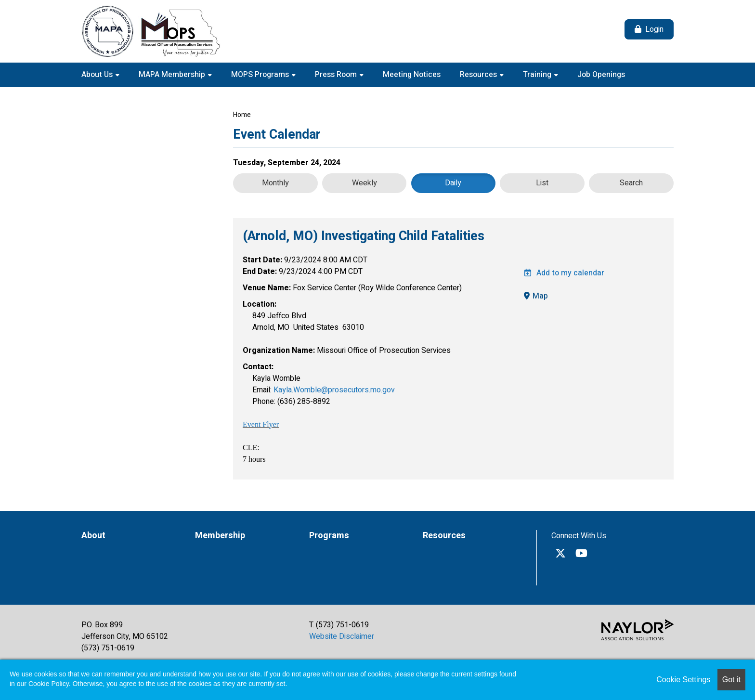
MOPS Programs (261, 75)
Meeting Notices (412, 75)
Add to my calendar (564, 273)
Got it (731, 680)
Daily (453, 183)
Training (538, 75)
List (542, 183)
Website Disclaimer (342, 636)
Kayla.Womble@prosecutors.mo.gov (334, 390)
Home (242, 115)
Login (654, 29)
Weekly (364, 183)
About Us (98, 75)
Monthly (275, 183)
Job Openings (601, 75)
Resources (479, 75)
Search (631, 183)
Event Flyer (261, 424)
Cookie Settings (683, 680)
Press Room (337, 75)
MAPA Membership (173, 75)
